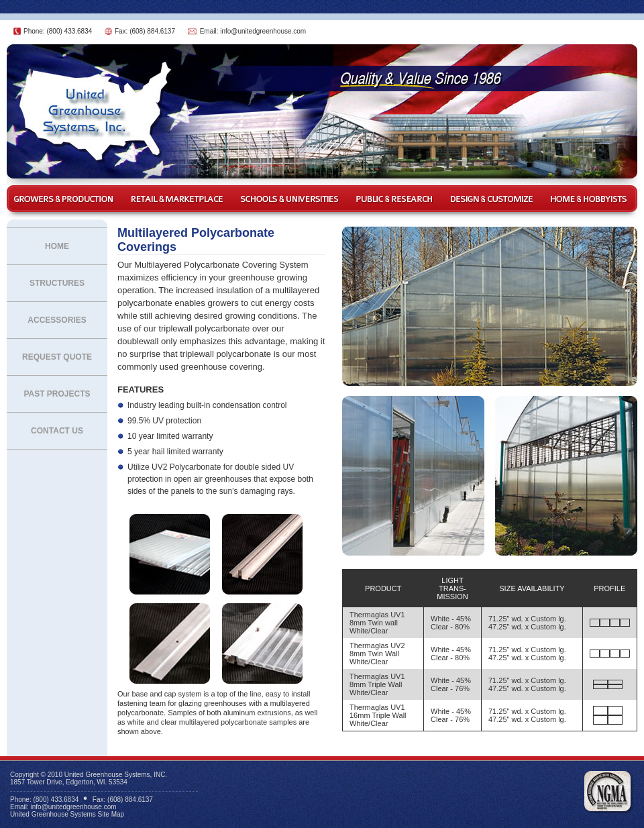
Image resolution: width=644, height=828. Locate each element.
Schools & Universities (290, 199)
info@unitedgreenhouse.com (263, 31)
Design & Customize (493, 199)
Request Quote (57, 357)
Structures (57, 283)
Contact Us (57, 431)
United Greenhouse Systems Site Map (67, 814)
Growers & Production (64, 199)
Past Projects (57, 394)
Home (57, 246)
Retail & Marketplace (176, 199)
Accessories (57, 320)
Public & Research (396, 199)
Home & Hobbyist (590, 199)
